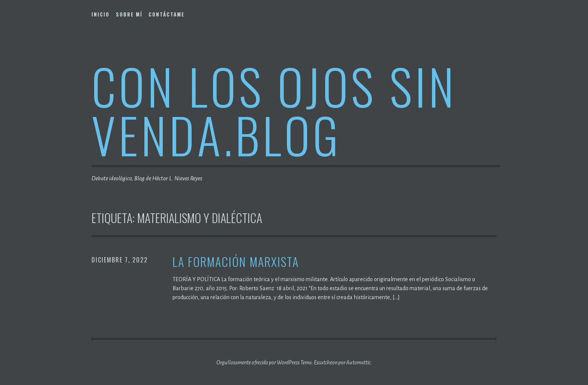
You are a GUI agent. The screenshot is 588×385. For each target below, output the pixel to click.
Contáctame (166, 14)
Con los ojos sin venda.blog (274, 110)
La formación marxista (236, 262)
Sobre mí (129, 14)
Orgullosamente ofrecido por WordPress (258, 363)
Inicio (100, 14)
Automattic (358, 363)
